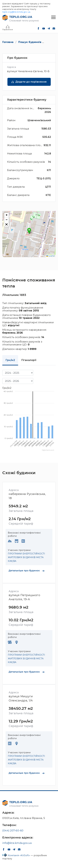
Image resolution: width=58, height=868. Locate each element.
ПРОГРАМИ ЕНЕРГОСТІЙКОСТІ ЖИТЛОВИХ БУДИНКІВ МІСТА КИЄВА (26, 557)
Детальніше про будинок (27, 571)
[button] (29, 231)
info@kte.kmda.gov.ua (17, 843)
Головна (8, 42)
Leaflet (51, 256)
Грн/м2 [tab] (10, 360)
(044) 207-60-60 (13, 831)
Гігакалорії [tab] (29, 360)
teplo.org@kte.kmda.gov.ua (16, 12)
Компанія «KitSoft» (19, 855)
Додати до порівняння (31, 82)
